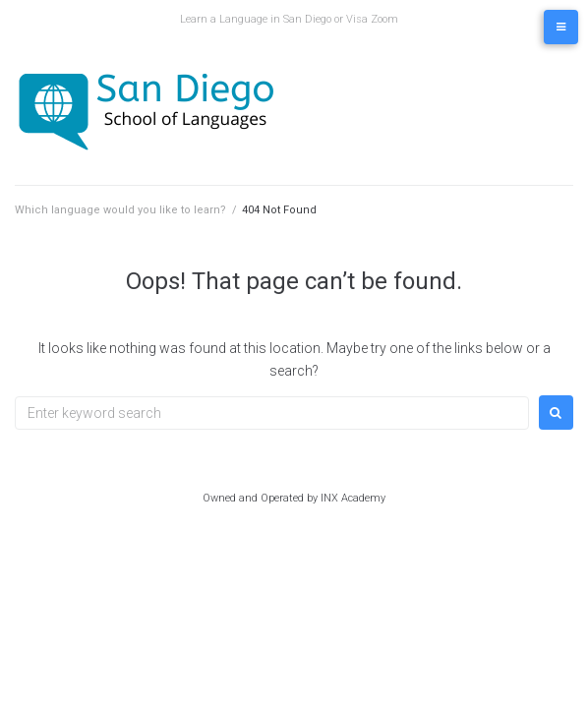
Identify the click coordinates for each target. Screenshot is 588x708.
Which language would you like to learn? (120, 210)
